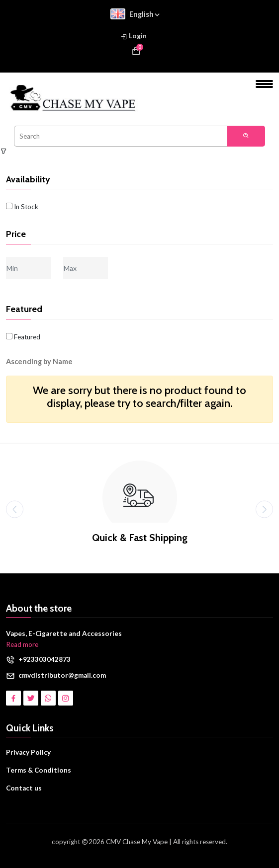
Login (134, 36)
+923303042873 (45, 659)
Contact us (24, 788)
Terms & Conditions (39, 770)
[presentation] (15, 510)
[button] (46, 362)
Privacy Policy (28, 752)
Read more (22, 644)
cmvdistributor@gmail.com (62, 675)
